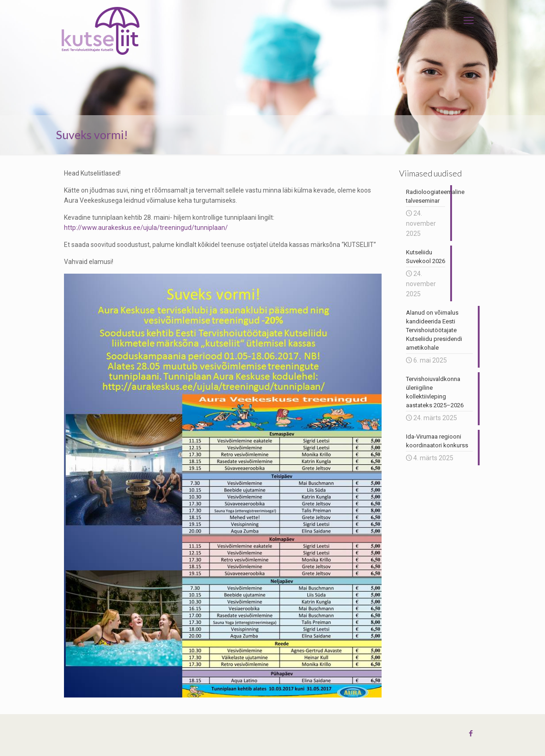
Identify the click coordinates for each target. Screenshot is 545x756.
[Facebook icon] (471, 733)
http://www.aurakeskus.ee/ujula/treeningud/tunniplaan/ (146, 228)
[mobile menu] (469, 21)
